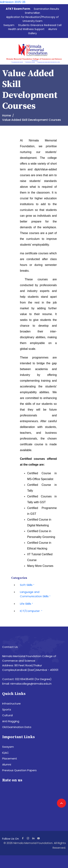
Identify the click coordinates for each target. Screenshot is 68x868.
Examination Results (47, 9)
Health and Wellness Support (26, 29)
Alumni (53, 29)
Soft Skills (28, 585)
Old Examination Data (17, 727)
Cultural (7, 715)
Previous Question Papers (19, 770)
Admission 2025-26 (13, 2)
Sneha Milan (32, 13)
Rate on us (12, 780)
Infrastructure (11, 703)
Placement (10, 758)
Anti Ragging (11, 721)
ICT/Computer (32, 611)
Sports (7, 709)
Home (7, 115)
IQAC (6, 753)
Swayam (9, 25)
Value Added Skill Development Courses (32, 120)
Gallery (32, 33)
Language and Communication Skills (36, 594)
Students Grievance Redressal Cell (40, 25)
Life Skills (27, 604)
